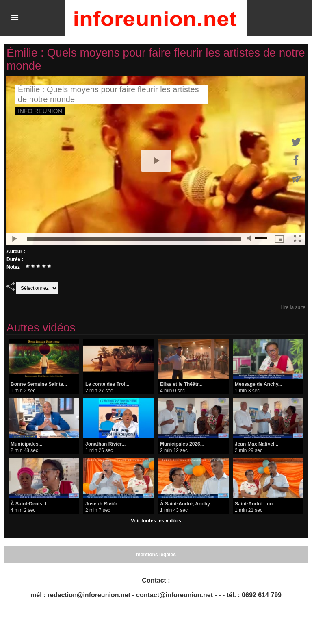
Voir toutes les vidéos (156, 521)
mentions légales (156, 555)
